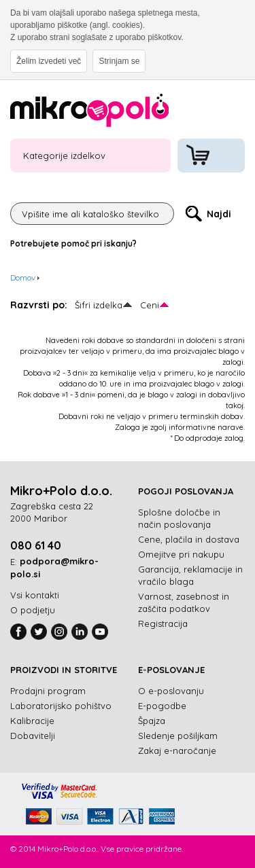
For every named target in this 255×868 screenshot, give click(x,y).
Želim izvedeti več (49, 61)
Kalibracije (32, 721)
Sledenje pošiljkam (178, 736)
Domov (23, 277)
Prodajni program (48, 691)
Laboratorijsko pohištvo (61, 706)
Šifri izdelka (99, 305)
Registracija (163, 623)
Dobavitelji (33, 736)
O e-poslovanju (171, 691)
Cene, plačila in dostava (189, 539)
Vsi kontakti (35, 595)
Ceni (150, 305)
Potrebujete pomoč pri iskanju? (73, 243)
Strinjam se (119, 61)
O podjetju (33, 610)
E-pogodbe (162, 706)
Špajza (152, 721)
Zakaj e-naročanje (177, 751)
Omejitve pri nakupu (181, 554)
